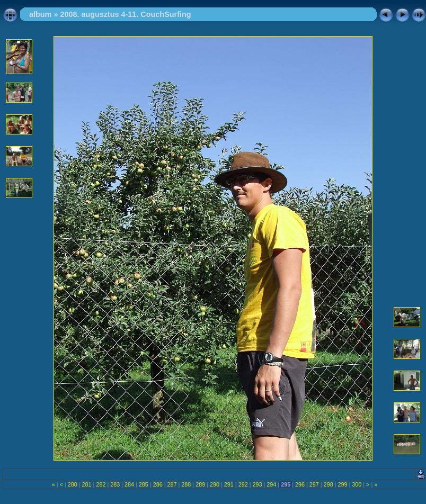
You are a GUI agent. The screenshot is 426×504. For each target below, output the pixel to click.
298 (329, 484)
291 (229, 484)
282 (101, 484)
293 (257, 484)
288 (186, 484)
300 (357, 484)
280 (73, 484)
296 (300, 484)
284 (129, 484)
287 (172, 484)
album (40, 14)
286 (158, 484)
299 (342, 484)
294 (271, 484)
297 (314, 484)
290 (215, 484)
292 (243, 484)
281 (87, 484)
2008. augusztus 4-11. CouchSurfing (125, 14)
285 (144, 484)
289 (200, 484)
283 (115, 484)
